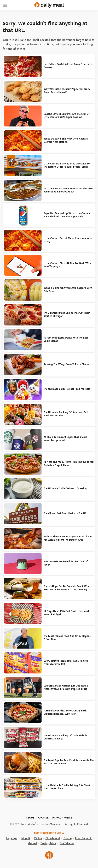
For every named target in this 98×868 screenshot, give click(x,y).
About (30, 818)
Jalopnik (26, 838)
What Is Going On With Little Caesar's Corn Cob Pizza (68, 290)
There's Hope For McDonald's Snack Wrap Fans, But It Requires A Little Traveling (67, 588)
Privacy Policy (62, 818)
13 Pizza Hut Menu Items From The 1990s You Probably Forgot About (69, 464)
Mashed (32, 843)
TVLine (38, 838)
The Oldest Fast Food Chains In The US (65, 513)
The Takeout (67, 843)
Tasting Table (48, 843)
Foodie (68, 838)
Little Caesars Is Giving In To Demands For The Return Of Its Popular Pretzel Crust (67, 165)
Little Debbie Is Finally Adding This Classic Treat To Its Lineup (67, 787)
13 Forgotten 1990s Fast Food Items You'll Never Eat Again (67, 613)
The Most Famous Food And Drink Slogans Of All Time (67, 638)
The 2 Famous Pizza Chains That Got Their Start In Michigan (67, 314)
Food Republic (84, 838)
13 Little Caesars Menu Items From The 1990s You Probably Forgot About (69, 190)
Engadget (12, 838)
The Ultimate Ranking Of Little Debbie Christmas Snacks (65, 737)
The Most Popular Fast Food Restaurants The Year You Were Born (69, 762)
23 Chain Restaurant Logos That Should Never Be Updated (65, 439)
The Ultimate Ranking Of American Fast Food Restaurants (66, 414)
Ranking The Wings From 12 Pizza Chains (66, 364)
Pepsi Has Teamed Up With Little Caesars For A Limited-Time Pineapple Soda (67, 215)
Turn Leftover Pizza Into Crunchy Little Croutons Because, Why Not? (65, 712)
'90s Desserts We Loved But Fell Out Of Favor (66, 563)
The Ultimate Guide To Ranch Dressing (65, 488)
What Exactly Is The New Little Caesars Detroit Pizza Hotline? (66, 140)
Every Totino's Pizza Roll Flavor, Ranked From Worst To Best (66, 662)
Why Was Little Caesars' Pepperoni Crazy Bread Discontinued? (67, 91)
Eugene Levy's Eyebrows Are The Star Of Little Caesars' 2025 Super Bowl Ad (67, 116)
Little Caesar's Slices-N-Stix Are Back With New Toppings (67, 265)
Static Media (27, 824)
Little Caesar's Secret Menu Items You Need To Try (68, 240)
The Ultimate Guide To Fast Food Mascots (67, 389)
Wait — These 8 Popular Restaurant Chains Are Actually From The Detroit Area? (68, 538)
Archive (43, 818)
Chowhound (53, 838)
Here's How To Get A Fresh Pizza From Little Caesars (68, 66)
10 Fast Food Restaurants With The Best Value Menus (66, 339)
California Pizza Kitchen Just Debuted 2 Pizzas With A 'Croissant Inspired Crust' (66, 687)
